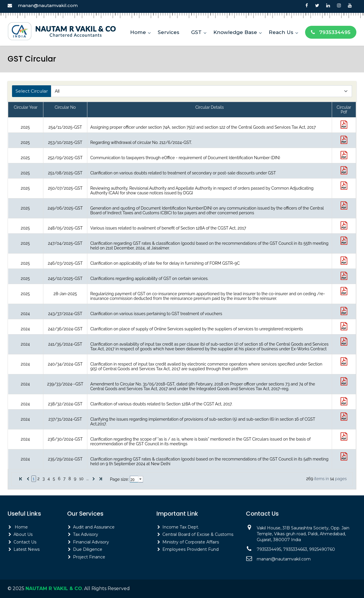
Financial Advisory (91, 542)
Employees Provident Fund (190, 549)
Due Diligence (88, 549)
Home (138, 32)
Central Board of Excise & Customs (198, 534)
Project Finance (89, 557)
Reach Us (281, 32)
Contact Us (25, 542)
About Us (23, 534)
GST (196, 32)
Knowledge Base (235, 32)
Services (169, 32)
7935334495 (331, 32)
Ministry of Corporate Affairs (191, 542)
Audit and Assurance (94, 527)
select (141, 479)
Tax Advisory (86, 534)
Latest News (27, 549)
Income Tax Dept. (181, 527)
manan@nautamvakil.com (48, 5)
